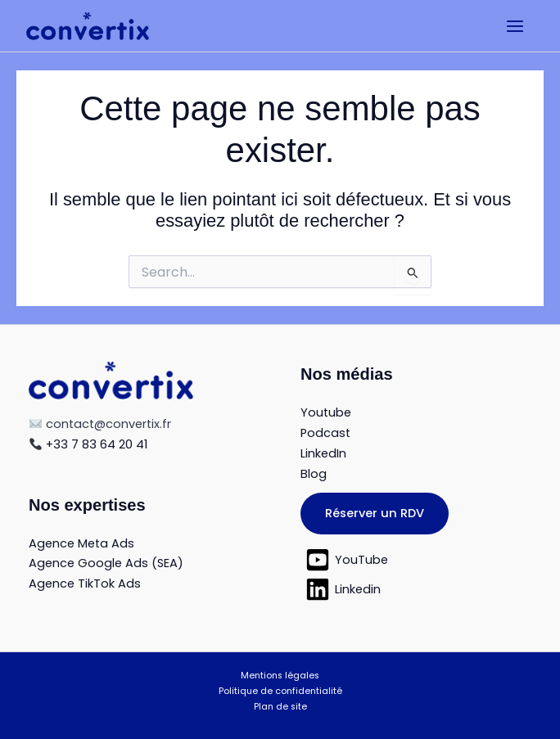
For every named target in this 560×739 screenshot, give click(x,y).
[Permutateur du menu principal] (515, 26)
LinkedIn (323, 453)
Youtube (326, 412)
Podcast (325, 433)
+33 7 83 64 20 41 (88, 444)
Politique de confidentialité (280, 691)
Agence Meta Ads (81, 543)
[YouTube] (416, 560)
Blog (314, 474)
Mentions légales (280, 676)
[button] (375, 514)
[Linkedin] (416, 589)
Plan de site (280, 707)
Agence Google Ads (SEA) (106, 563)
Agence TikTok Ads (85, 584)
